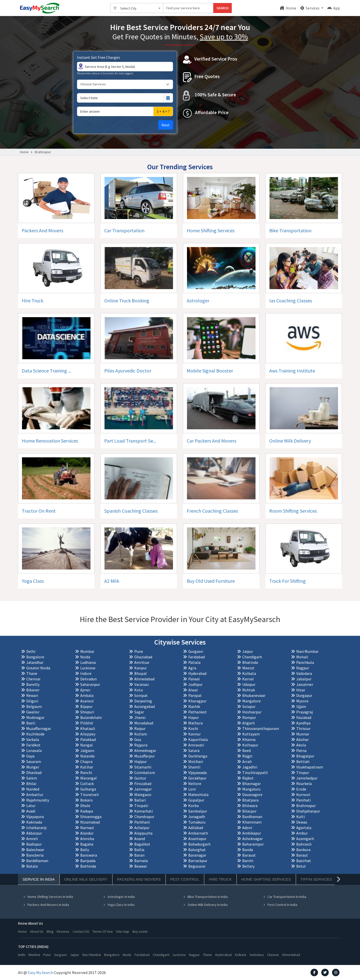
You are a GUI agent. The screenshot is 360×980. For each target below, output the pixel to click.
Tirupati (141, 806)
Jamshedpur (307, 778)
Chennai (33, 679)
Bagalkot (142, 844)
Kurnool (303, 795)
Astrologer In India (119, 897)
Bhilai (31, 783)
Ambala (87, 695)
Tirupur (303, 772)
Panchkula (305, 662)
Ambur (302, 833)
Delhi (31, 651)
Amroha (87, 839)
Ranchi (86, 772)
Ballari (140, 800)
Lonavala (34, 750)
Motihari (196, 761)
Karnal (248, 679)
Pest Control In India (280, 905)
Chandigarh (252, 657)
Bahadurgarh (199, 844)
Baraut (302, 855)
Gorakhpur (197, 778)
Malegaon (143, 795)
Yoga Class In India (119, 905)
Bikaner (33, 690)
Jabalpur (304, 679)
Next (166, 125)
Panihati (303, 800)
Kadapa (87, 811)
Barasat (249, 855)
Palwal (194, 679)
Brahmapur (43, 152)
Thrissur (303, 728)
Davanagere (252, 795)
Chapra (86, 761)
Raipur (140, 728)
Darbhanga (198, 756)
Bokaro (86, 800)
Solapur (249, 706)
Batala (32, 866)
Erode (301, 789)
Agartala (304, 828)
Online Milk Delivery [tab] (86, 879)
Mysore (302, 701)
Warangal (88, 778)
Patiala (194, 662)
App (334, 8)
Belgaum (34, 706)
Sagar (139, 712)
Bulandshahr (91, 717)
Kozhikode (35, 734)
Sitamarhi (143, 767)
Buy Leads (140, 931)
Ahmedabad (144, 679)
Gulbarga (88, 789)
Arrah (247, 761)
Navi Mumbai (307, 651)
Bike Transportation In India (205, 897)
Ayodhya (303, 723)
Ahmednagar (145, 750)
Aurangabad (144, 706)
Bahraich (304, 844)
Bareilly (33, 684)
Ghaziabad (143, 657)
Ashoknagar (252, 839)
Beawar (141, 866)
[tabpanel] (180, 898)
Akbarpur (34, 833)
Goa (138, 739)
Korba (193, 806)
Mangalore (251, 701)
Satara (194, 750)
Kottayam (251, 734)
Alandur (87, 833)
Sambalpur (198, 811)
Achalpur (142, 828)
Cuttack (87, 783)
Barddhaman (37, 861)
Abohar (302, 739)
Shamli (194, 767)
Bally (85, 850)
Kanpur (140, 668)
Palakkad (88, 739)
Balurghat (197, 850)
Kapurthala (198, 739)
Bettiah (303, 761)
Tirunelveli (89, 795)
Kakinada (34, 822)
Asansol (87, 701)
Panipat (195, 695)
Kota (138, 690)
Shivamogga (91, 817)
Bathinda (88, 866)
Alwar (193, 690)
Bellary (248, 866)
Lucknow (88, 668)
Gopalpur (196, 800)
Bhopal (140, 673)
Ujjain (301, 706)
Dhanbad (34, 772)
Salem (32, 778)
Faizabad (304, 717)
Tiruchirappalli (255, 772)
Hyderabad (197, 673)
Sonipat (141, 695)
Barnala (141, 861)
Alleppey (88, 734)
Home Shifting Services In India (48, 897)
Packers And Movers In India (46, 905)
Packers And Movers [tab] (139, 879)
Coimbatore (145, 772)
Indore (86, 673)
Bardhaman (252, 817)
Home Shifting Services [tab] (266, 879)
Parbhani (142, 822)
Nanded (33, 789)
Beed (246, 750)
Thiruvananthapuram (261, 728)
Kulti (300, 817)
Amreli (32, 839)
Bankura (303, 850)
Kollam (141, 734)
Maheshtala (198, 795)
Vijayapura (35, 817)
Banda (248, 850)
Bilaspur (249, 811)
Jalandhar (35, 662)
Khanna (249, 739)
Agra (192, 668)
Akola (301, 745)
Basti (31, 723)
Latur (31, 806)
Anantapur (197, 839)
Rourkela (304, 783)
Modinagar (35, 717)
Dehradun (88, 679)
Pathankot (197, 712)
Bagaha (87, 844)
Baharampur (253, 844)
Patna (301, 750)
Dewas (302, 822)
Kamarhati (143, 811)
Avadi (31, 811)
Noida (85, 657)
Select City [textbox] (128, 8)
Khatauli (88, 728)
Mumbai (87, 651)
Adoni (247, 828)
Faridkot (33, 745)
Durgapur (304, 695)
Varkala (33, 739)
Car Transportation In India (285, 897)
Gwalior (33, 712)
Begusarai (197, 866)
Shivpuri (87, 712)
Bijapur (86, 706)
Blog (50, 931)
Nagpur (303, 668)
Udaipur (249, 684)
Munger (33, 767)
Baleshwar (35, 850)
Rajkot (248, 778)
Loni (192, 789)
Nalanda (87, 756)
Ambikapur (252, 833)
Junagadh (197, 817)
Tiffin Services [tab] (316, 879)
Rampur (249, 717)
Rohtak (249, 690)
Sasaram (34, 761)
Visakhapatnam (310, 767)
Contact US (81, 931)
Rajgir (247, 756)
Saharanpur (90, 684)
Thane (32, 673)
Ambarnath (198, 833)
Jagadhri (250, 767)
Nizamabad (90, 822)
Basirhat (304, 861)
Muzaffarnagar (39, 728)
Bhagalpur (305, 756)
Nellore (195, 783)
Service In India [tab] (39, 879)
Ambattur (35, 795)
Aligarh (248, 723)
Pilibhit (87, 723)
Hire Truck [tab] (220, 879)
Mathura (195, 723)
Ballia (139, 850)
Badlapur (34, 844)
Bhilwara (250, 806)
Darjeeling (143, 701)
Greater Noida (38, 668)
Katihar (87, 767)
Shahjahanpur (308, 811)
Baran (139, 855)
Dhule (85, 806)
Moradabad (144, 723)
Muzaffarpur (144, 756)
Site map (123, 931)
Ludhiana (88, 662)
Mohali (302, 657)
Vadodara (304, 673)
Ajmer (85, 690)
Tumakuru (197, 822)
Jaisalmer (305, 684)
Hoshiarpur (252, 712)
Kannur (194, 734)
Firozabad (143, 783)
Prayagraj (304, 712)
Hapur (193, 717)
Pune (139, 651)
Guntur (140, 778)
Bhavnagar (251, 783)
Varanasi (141, 684)
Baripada (88, 861)
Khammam (252, 822)
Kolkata (249, 673)
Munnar (303, 734)
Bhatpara (250, 800)
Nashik (194, 706)
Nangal (86, 745)
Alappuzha (143, 833)
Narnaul (87, 828)
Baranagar (197, 855)
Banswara (89, 855)
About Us (37, 931)
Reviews (63, 931)
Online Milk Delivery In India (205, 905)
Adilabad (196, 828)
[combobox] (137, 8)
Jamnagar (143, 789)
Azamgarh (305, 839)
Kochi (193, 728)
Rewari (32, 695)
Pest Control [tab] (185, 879)
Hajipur (140, 761)
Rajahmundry (38, 800)
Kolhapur (250, 745)
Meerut (248, 668)
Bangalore (35, 657)
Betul (301, 866)
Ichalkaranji (36, 828)
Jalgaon (87, 750)
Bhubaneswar (254, 695)
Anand (140, 839)
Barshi (248, 861)
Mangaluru (251, 789)
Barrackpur (198, 861)
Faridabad (196, 657)
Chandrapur (144, 817)
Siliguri (32, 701)
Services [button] (310, 8)
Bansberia (35, 855)
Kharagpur (197, 701)
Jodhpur (195, 684)
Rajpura (141, 745)
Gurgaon (196, 651)
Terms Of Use (103, 931)
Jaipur (248, 651)
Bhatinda (250, 662)
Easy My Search (40, 972)
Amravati (196, 745)
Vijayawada (197, 772)
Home (288, 8)
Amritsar (142, 662)
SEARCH (222, 8)
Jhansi (140, 717)
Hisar (301, 690)
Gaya (30, 756)
